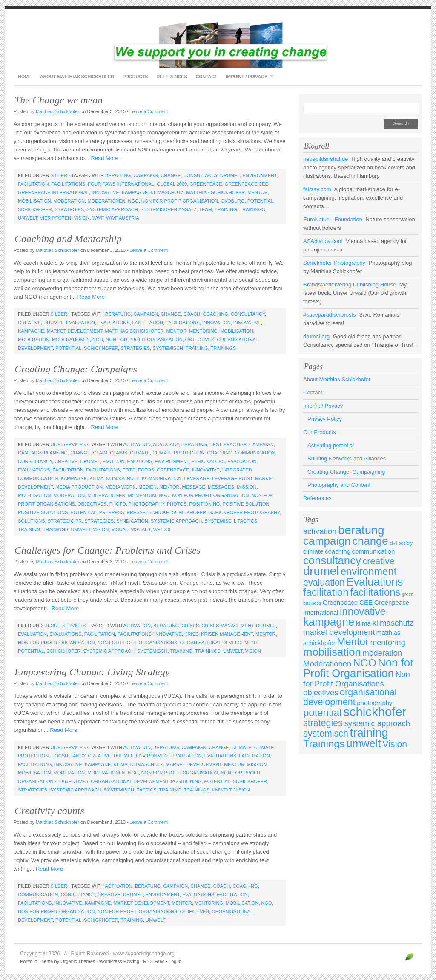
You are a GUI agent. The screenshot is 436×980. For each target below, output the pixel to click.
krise (191, 634)
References (172, 77)
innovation (217, 323)
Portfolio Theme (36, 961)
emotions (140, 461)
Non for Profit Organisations (138, 643)
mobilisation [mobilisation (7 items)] (332, 652)
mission (247, 487)
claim (100, 453)
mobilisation (34, 201)
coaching (215, 314)
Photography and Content (339, 485)
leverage (197, 478)
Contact (206, 77)
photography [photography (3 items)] (374, 703)
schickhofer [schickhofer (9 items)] (375, 712)
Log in (175, 961)
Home (25, 77)
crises (191, 626)
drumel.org (316, 336)
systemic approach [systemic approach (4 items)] (377, 723)
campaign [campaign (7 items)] (327, 541)
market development (75, 331)
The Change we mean (59, 100)
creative (29, 323)
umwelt (28, 218)
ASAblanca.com (323, 241)
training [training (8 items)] (369, 733)
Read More (104, 158)
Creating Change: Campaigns (76, 369)
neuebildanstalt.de (326, 159)
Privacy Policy (325, 419)
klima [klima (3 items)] (363, 623)
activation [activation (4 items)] (320, 531)
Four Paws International (121, 184)
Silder (59, 175)
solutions (32, 521)
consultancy (201, 175)
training (226, 209)
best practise (228, 444)
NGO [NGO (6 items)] (365, 663)
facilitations (68, 184)
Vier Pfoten (56, 218)
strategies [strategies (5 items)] (323, 723)
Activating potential (331, 445)
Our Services (68, 444)
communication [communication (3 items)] (374, 551)
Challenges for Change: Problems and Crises (108, 550)
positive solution (246, 504)
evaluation (80, 323)
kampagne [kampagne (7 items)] (329, 622)
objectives (200, 340)
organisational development (219, 643)
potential (260, 201)
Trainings (252, 209)
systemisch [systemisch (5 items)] (326, 734)
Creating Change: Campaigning (346, 472)
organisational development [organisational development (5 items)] (350, 697)
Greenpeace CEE (247, 184)
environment (259, 175)
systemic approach (112, 209)
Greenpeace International (53, 192)
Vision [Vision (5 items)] (395, 744)
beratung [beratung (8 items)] (361, 530)
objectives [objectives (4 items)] (321, 693)
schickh (159, 512)
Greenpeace (206, 184)
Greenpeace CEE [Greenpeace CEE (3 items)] (348, 602)
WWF (98, 218)
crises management (228, 626)
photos (177, 504)
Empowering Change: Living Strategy (92, 672)
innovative (105, 192)
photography (146, 504)
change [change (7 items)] (370, 541)
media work (120, 487)
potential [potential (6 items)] (323, 713)
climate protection (178, 453)
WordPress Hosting (119, 961)
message (194, 487)
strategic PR (65, 521)
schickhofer (35, 209)
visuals (141, 529)
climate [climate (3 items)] (313, 551)
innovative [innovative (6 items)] (363, 611)
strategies (69, 209)
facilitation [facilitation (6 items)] (326, 592)
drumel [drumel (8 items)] (321, 571)
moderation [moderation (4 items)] (383, 653)
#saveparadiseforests (330, 315)
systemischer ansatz (169, 209)
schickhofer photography (244, 512)
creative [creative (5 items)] (379, 561)
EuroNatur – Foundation (333, 219)
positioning (204, 504)
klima (96, 478)
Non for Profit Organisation (180, 201)
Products (135, 77)
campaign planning (43, 453)
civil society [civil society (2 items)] (401, 543)
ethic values (208, 461)
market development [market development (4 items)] (339, 632)
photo (118, 504)
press (116, 512)
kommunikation (162, 478)
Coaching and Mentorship (68, 239)
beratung (118, 175)
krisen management (227, 634)
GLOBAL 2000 (172, 184)
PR (102, 512)
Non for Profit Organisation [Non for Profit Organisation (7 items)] (359, 668)
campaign (146, 175)
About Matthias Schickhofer (77, 77)
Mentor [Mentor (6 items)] (353, 641)
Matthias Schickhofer (57, 111)
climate (140, 453)
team (205, 209)
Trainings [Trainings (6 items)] (324, 744)
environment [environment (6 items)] (369, 571)
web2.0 (162, 529)
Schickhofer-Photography (334, 263)
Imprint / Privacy (247, 76)
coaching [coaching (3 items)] (338, 551)
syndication (132, 521)
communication (255, 453)
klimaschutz (167, 192)
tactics (247, 521)
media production (79, 487)
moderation (69, 201)
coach (192, 314)
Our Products (320, 432)
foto (129, 470)
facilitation (33, 184)
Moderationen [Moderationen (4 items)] (327, 664)
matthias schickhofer (215, 192)
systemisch (168, 348)
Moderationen (106, 201)
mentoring (203, 331)
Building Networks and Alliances (347, 459)
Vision (82, 218)
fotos (146, 470)
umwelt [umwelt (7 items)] (364, 743)
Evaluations (113, 323)
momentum (142, 495)
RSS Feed (154, 961)
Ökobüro (232, 201)
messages (221, 487)
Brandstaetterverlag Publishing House (350, 284)
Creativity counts (49, 811)
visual (120, 529)
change (171, 175)
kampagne (135, 192)
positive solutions (43, 512)
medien (148, 487)
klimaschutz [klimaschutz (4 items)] (393, 623)
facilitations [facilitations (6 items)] (375, 592)
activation (137, 444)
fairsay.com (317, 189)
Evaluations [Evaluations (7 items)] (374, 582)
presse (136, 512)
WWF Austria (123, 218)
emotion (113, 461)
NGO (133, 201)
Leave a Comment (149, 111)
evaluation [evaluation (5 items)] (324, 583)
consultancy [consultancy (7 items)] (332, 560)
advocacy (166, 444)
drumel (230, 175)
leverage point (232, 478)
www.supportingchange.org (218, 43)
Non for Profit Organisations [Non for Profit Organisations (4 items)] (357, 679)
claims (119, 453)
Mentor (257, 192)
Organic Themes (78, 961)
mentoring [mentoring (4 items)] (387, 642)
